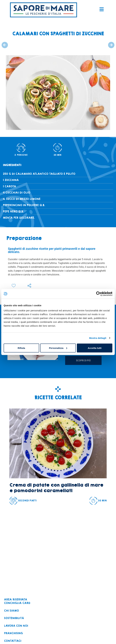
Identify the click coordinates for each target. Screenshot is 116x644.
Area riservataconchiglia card (17, 601)
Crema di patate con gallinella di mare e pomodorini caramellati (56, 488)
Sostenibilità (14, 618)
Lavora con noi (16, 626)
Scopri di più (83, 360)
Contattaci (13, 641)
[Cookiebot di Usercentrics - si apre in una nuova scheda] (98, 294)
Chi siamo (11, 611)
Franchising (13, 633)
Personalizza (58, 348)
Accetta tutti (95, 348)
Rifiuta (21, 348)
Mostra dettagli (98, 338)
